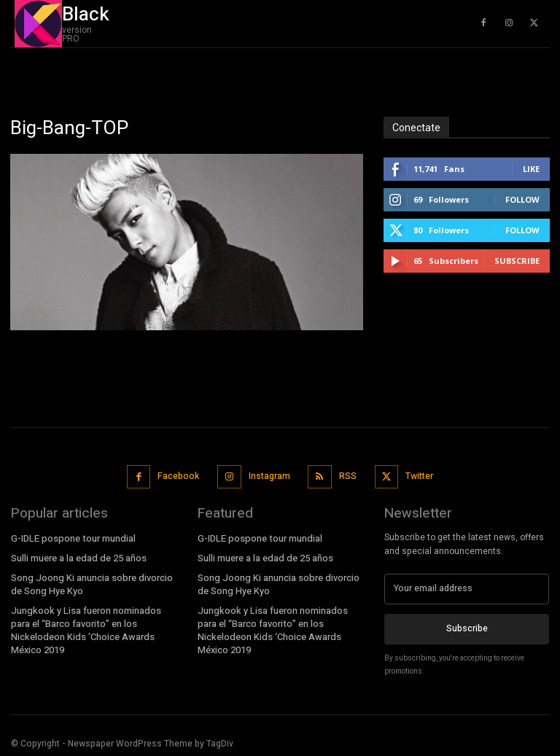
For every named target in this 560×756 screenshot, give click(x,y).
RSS (347, 475)
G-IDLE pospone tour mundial (71, 537)
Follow (522, 199)
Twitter (418, 475)
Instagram (269, 475)
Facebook (179, 475)
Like (531, 169)
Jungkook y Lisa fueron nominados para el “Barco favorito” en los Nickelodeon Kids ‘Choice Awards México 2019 (84, 626)
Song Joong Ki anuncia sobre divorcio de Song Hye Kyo (90, 582)
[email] (467, 587)
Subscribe (517, 261)
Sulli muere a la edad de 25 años (78, 556)
